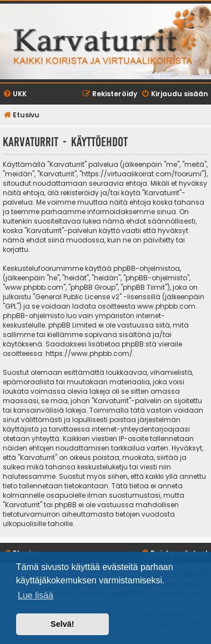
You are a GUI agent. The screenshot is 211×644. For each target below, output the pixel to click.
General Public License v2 (77, 297)
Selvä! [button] (62, 624)
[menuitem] (15, 94)
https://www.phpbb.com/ (89, 353)
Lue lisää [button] (36, 595)
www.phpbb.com (166, 306)
